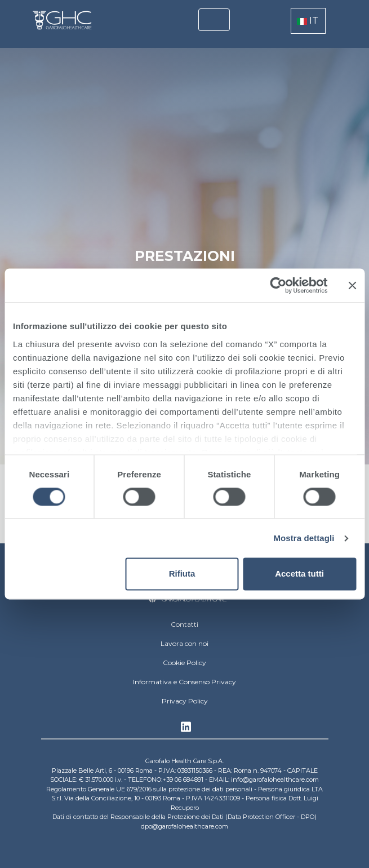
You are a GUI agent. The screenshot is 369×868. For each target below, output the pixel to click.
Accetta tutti (299, 574)
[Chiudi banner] (352, 285)
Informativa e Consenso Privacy (184, 682)
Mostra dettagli (304, 538)
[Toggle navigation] (214, 20)
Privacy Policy (185, 701)
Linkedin (186, 730)
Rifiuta (182, 574)
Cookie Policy (184, 663)
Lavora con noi (184, 643)
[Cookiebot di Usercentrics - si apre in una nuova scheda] (278, 285)
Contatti (184, 624)
